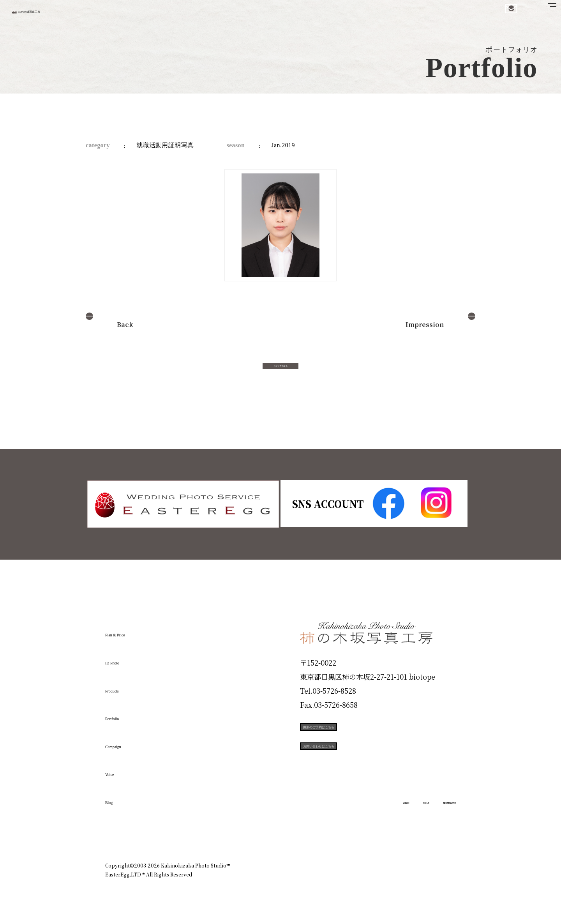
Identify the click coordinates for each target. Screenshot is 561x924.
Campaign (131, 742)
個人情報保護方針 (434, 832)
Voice (119, 770)
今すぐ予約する (280, 373)
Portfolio (127, 715)
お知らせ (387, 832)
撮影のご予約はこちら (358, 734)
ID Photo (128, 659)
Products (127, 687)
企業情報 (351, 832)
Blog (117, 799)
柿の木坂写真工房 (70, 15)
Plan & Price (137, 631)
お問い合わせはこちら (358, 769)
